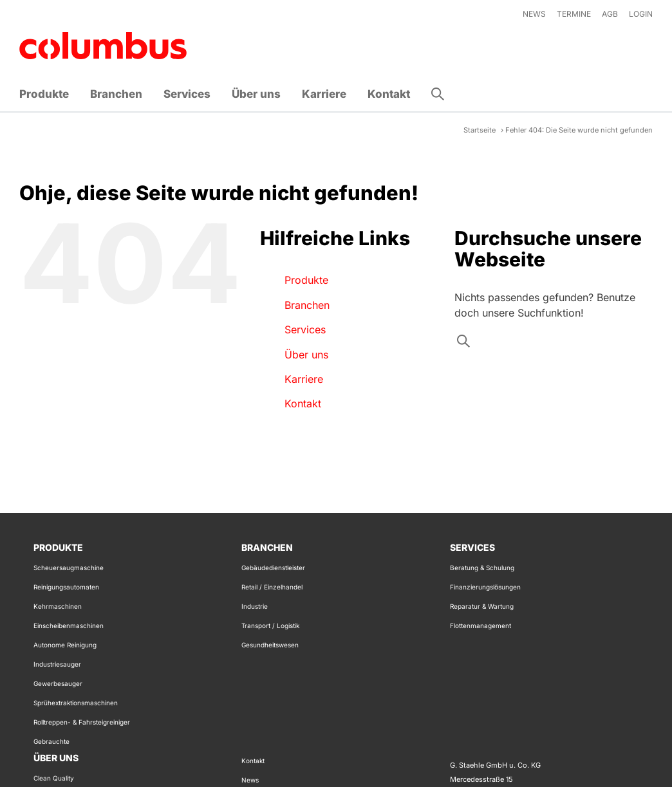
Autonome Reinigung (65, 645)
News (250, 780)
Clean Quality (54, 778)
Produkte (306, 280)
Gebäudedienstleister (273, 568)
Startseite (480, 130)
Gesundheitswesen (270, 645)
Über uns (306, 355)
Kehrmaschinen (58, 606)
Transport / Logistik (270, 625)
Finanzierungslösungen (485, 587)
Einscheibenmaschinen (69, 625)
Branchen (307, 305)
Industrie (255, 606)
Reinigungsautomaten (66, 587)
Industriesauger (57, 664)
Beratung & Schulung (482, 568)
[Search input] (552, 344)
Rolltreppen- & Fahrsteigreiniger (82, 722)
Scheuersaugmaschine (69, 568)
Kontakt (303, 403)
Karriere (304, 379)
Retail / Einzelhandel (272, 587)
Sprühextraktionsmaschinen (76, 703)
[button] (438, 94)
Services (305, 329)
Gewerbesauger (58, 683)
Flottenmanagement (481, 625)
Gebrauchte (51, 741)
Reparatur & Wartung (482, 606)
